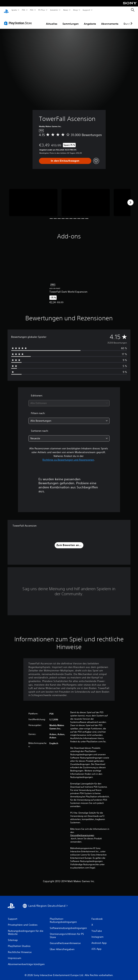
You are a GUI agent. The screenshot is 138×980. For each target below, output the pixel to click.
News (66, 10)
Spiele (14, 10)
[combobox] (69, 400)
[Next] (130, 199)
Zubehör (54, 10)
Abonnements (110, 20)
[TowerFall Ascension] (33, 199)
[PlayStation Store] (19, 20)
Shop (75, 10)
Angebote (90, 20)
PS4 (32, 10)
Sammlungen (71, 20)
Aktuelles (52, 20)
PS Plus (42, 10)
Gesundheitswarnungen (82, 832)
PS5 (24, 10)
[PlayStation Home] (6, 10)
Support (86, 10)
